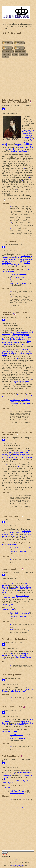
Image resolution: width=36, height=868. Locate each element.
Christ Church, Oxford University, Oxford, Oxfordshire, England (17, 353)
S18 (11, 229)
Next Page (5, 57)
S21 (11, 412)
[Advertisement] (18, 80)
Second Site (20, 865)
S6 (11, 207)
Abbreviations (6, 54)
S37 (11, 291)
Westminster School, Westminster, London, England (16, 597)
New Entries (6, 52)
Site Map (15, 54)
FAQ (12, 52)
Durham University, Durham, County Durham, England (16, 382)
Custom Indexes (20, 52)
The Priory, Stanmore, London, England (17, 264)
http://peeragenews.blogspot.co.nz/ (18, 631)
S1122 (12, 629)
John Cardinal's (14, 865)
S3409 (12, 222)
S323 (11, 296)
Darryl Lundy (18, 859)
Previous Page (23, 54)
